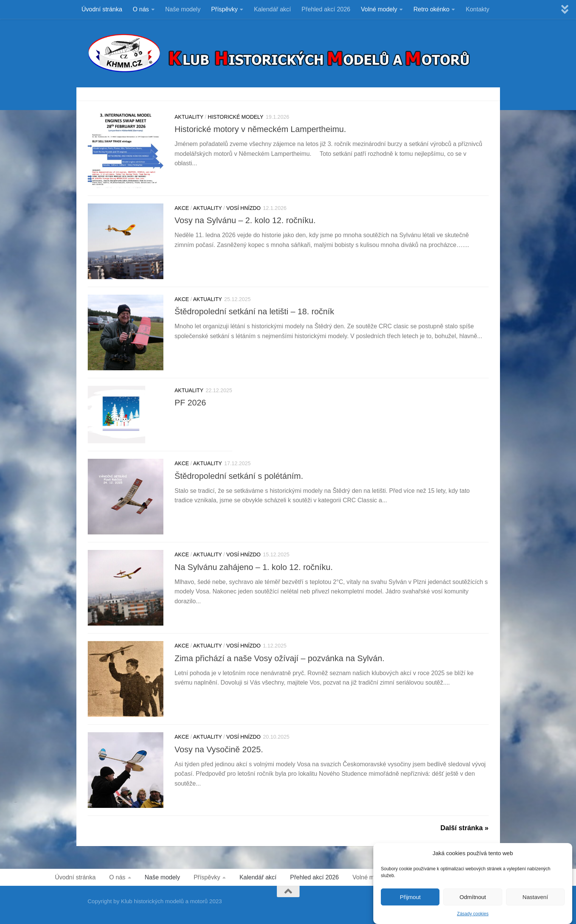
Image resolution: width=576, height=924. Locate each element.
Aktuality (189, 117)
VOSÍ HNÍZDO (243, 208)
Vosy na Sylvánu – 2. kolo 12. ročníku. (245, 220)
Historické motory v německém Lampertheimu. (262, 129)
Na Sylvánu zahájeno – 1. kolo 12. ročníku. (254, 567)
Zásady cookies (473, 919)
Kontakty (477, 9)
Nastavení (536, 901)
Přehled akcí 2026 (326, 9)
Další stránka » (464, 828)
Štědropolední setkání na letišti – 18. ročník (255, 311)
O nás (141, 9)
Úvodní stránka (102, 9)
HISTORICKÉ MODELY (235, 117)
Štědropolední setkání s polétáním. (239, 476)
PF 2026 (190, 403)
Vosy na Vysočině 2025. (219, 749)
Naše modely (183, 9)
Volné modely (379, 9)
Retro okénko (431, 9)
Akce (182, 208)
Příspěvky (224, 9)
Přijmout (410, 901)
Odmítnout (473, 901)
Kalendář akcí (272, 9)
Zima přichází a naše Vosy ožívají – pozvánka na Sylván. (280, 658)
